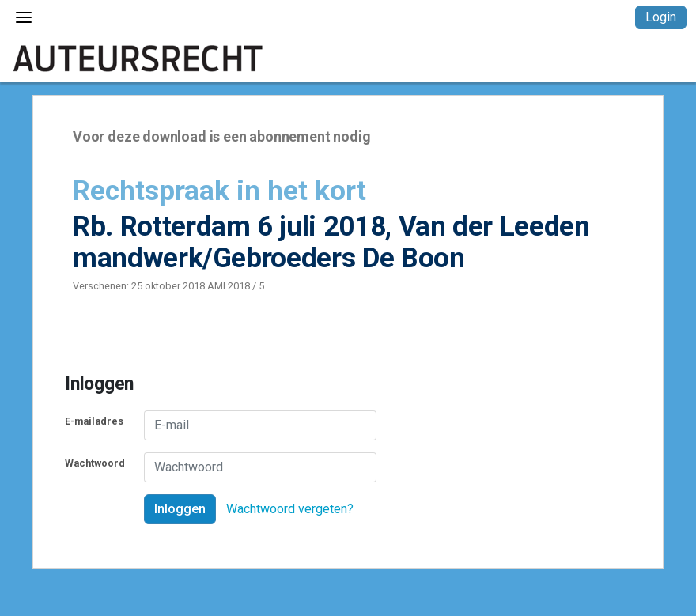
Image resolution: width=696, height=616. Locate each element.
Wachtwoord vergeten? (290, 509)
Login (661, 17)
